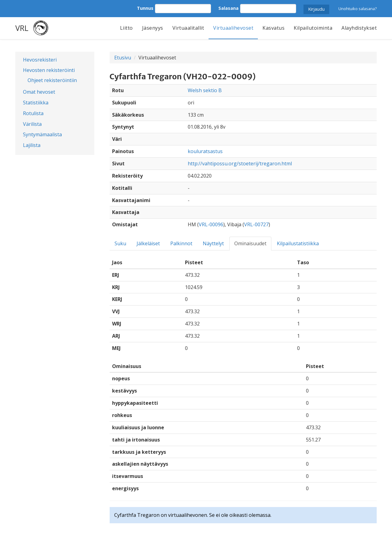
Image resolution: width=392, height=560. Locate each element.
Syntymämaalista (42, 134)
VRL (22, 28)
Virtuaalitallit (188, 28)
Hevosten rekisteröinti (49, 70)
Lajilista (32, 145)
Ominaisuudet (250, 243)
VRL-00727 (256, 224)
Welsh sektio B (205, 90)
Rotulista (33, 113)
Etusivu (123, 58)
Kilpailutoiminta (313, 28)
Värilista (32, 124)
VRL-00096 (211, 224)
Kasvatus (273, 28)
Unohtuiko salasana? (358, 9)
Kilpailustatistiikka (298, 243)
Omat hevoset (39, 92)
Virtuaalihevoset (233, 28)
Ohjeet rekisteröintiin (52, 80)
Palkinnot (181, 243)
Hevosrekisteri (40, 60)
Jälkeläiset (148, 243)
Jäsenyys (153, 28)
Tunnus (145, 8)
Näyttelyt (213, 243)
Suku (120, 243)
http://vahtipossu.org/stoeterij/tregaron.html (240, 163)
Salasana (228, 8)
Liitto (126, 28)
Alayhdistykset (359, 28)
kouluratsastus (205, 151)
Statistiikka (36, 103)
